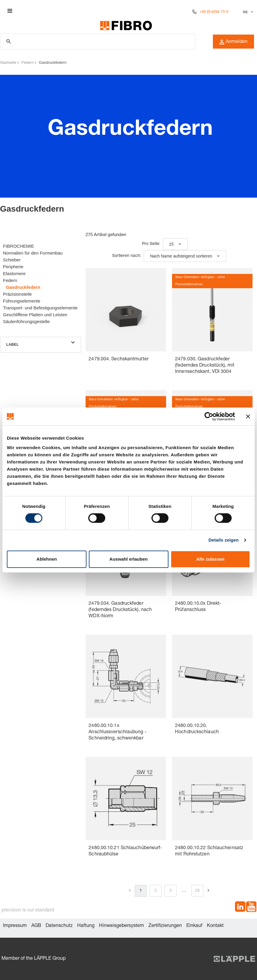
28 (197, 891)
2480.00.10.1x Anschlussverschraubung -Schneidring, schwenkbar (117, 732)
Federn (28, 62)
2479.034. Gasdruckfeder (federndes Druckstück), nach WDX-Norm (120, 610)
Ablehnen (47, 559)
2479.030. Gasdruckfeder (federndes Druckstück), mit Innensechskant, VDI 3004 (205, 366)
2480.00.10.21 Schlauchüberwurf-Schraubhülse (125, 851)
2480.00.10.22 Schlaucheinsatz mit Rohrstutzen (209, 851)
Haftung (86, 926)
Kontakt (215, 926)
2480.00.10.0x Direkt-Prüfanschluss (198, 607)
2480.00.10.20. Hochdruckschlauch (197, 729)
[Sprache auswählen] (247, 12)
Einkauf (194, 926)
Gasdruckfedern (53, 62)
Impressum (15, 926)
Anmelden (233, 42)
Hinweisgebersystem (121, 926)
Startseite (8, 62)
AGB (36, 926)
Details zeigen (223, 540)
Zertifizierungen (165, 926)
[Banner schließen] (248, 416)
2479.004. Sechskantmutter (119, 359)
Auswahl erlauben (128, 559)
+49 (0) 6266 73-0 (214, 12)
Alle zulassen (210, 559)
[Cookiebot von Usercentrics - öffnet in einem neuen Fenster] (209, 416)
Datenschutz (59, 926)
